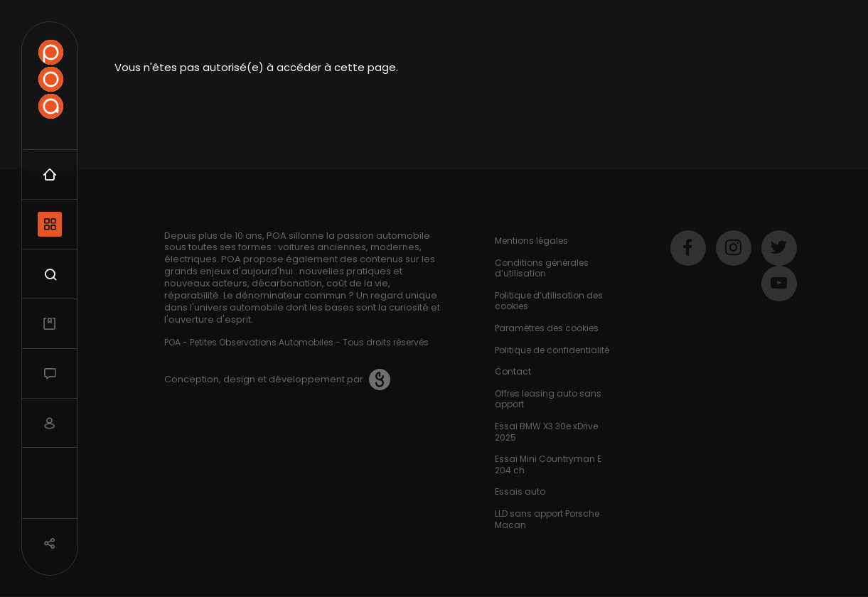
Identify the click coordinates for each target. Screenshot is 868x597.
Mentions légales (531, 241)
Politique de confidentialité (552, 350)
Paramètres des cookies (547, 328)
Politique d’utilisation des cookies (549, 301)
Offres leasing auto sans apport (548, 399)
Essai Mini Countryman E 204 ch (548, 464)
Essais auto (520, 491)
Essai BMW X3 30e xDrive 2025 (546, 432)
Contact (513, 371)
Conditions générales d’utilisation (542, 268)
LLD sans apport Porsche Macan (547, 519)
